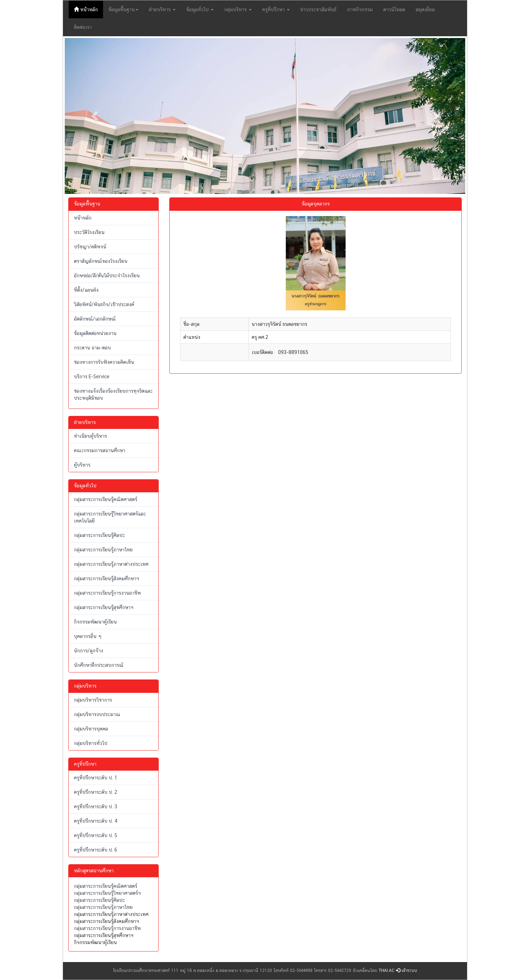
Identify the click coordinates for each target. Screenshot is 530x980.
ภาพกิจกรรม (360, 10)
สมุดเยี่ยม (425, 10)
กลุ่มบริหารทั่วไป (91, 743)
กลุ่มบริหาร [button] (238, 10)
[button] (95, 116)
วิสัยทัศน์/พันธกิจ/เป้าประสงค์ (104, 304)
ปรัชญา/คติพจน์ (90, 247)
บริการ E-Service (92, 377)
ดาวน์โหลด (394, 10)
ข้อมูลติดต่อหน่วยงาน (95, 333)
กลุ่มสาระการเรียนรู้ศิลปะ (99, 535)
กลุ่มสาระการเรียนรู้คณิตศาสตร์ (106, 499)
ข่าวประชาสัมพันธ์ (318, 10)
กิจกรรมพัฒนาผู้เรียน (95, 622)
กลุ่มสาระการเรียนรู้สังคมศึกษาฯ (106, 578)
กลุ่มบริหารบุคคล (91, 729)
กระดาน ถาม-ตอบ (92, 348)
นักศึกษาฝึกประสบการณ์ (99, 665)
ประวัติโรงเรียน (89, 232)
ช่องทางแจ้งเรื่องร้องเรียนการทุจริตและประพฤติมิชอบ (113, 394)
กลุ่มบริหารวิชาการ (93, 700)
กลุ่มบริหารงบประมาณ (97, 714)
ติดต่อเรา (83, 27)
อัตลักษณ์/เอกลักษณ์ (95, 319)
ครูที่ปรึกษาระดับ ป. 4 (96, 821)
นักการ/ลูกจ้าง (89, 651)
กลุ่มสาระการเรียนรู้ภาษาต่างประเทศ (111, 564)
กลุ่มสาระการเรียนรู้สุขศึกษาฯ (104, 607)
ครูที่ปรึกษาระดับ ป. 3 (96, 807)
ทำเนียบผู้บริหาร (90, 436)
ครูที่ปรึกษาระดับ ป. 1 (96, 778)
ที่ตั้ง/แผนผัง (86, 290)
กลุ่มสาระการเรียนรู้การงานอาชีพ (107, 593)
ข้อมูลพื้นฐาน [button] (123, 10)
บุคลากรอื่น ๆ (88, 636)
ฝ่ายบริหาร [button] (162, 10)
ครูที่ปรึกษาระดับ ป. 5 (96, 835)
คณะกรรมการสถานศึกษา (100, 450)
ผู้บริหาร (82, 465)
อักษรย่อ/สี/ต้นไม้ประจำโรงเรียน (107, 276)
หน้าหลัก (89, 9)
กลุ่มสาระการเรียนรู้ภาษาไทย (103, 550)
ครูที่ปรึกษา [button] (276, 10)
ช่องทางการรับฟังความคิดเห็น (104, 362)
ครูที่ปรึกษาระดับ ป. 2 (96, 792)
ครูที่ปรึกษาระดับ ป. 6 (96, 850)
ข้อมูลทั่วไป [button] (200, 10)
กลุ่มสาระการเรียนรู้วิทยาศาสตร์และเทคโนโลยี (110, 517)
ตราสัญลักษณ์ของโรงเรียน (101, 261)
